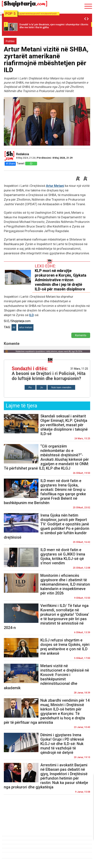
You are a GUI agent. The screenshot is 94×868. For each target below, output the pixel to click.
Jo (42, 387)
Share (10, 164)
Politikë (10, 41)
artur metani (26, 327)
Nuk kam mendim (61, 387)
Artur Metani (55, 186)
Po (30, 387)
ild (14, 327)
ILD (32, 315)
